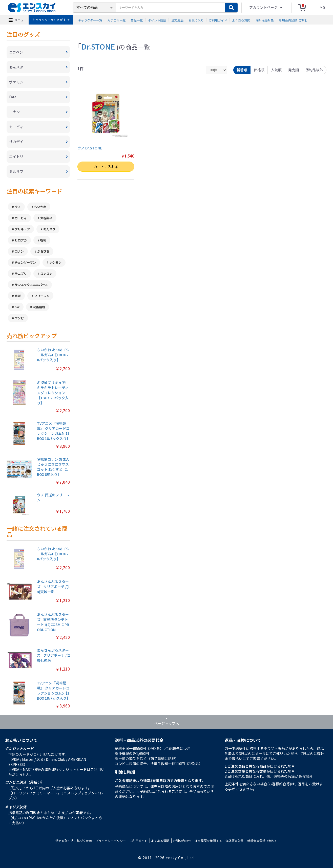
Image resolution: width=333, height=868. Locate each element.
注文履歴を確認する (208, 841)
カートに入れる (106, 167)
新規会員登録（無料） (294, 20)
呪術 (43, 240)
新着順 (242, 70)
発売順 (294, 70)
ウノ (18, 207)
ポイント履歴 (157, 20)
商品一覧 (137, 20)
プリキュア (22, 229)
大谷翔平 (46, 218)
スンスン (46, 273)
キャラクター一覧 (90, 20)
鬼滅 (18, 296)
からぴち (43, 251)
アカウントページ (264, 7)
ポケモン (55, 262)
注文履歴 (177, 20)
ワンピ (19, 318)
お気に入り (196, 20)
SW (17, 307)
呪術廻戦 (39, 307)
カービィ (21, 218)
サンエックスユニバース (31, 285)
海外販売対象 (265, 20)
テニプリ (21, 273)
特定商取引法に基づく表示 (74, 841)
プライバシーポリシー (111, 841)
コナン (19, 251)
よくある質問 (241, 20)
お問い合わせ (182, 841)
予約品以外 (314, 70)
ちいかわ (40, 207)
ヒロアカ (21, 240)
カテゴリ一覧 (116, 20)
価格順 (259, 70)
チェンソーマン (25, 262)
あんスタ (49, 229)
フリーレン (42, 296)
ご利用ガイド (218, 20)
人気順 (276, 70)
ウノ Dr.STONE (90, 148)
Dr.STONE (98, 46)
